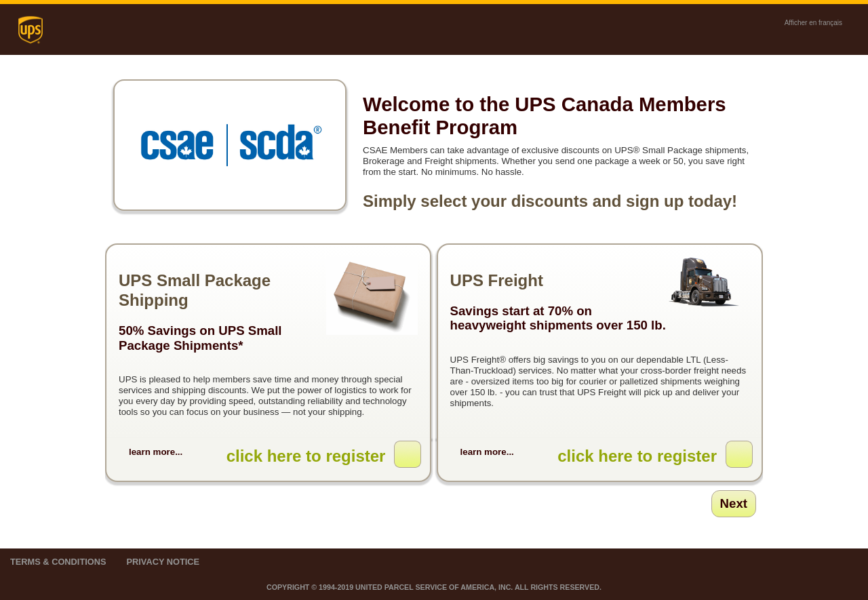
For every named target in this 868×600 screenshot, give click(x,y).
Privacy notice (163, 562)
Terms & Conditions (58, 562)
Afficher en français (813, 23)
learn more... (156, 452)
